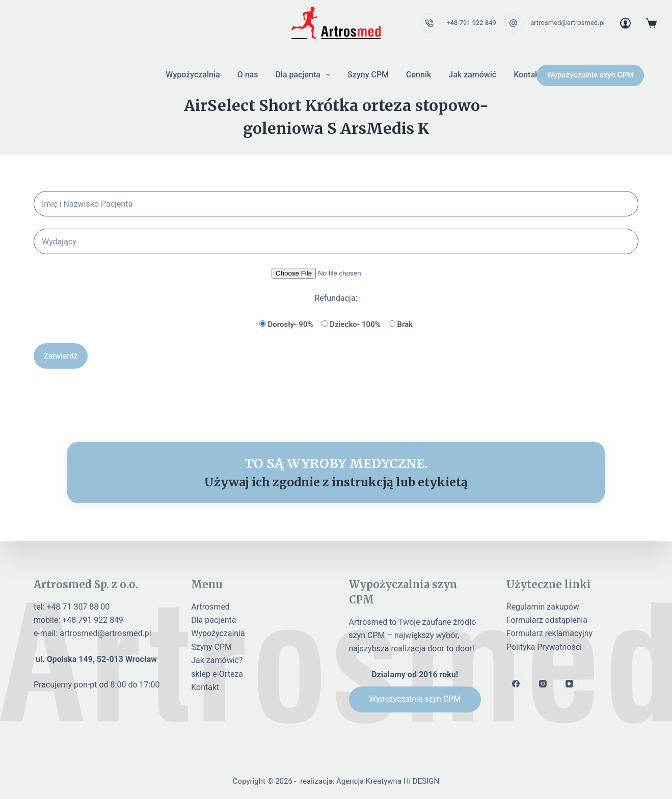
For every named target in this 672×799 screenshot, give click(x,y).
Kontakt (528, 75)
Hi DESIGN (421, 781)
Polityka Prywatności (544, 647)
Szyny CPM (368, 75)
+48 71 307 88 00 (78, 607)
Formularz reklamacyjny (549, 633)
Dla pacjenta (305, 75)
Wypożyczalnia (193, 75)
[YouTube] (570, 684)
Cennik (419, 75)
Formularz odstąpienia (547, 620)
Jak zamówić (472, 75)
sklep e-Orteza (217, 674)
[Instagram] (543, 684)
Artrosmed (210, 607)
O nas (248, 75)
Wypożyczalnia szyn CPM (590, 75)
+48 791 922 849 (471, 23)
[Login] (625, 23)
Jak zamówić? (217, 660)
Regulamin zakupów (543, 607)
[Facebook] (516, 684)
